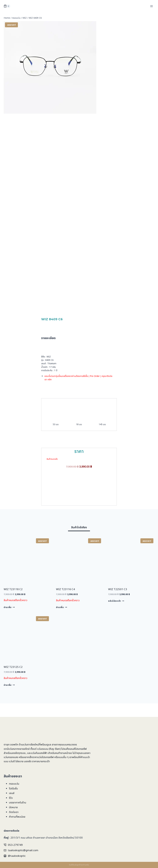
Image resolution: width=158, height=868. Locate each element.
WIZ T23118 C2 (13, 603)
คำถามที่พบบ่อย (17, 817)
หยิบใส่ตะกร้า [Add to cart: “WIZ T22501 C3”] (116, 614)
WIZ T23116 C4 (65, 603)
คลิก (50, 386)
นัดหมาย (13, 807)
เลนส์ (12, 793)
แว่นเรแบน (43, 749)
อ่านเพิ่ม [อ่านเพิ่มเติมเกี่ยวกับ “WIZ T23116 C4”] (61, 621)
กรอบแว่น (14, 784)
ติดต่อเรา (14, 812)
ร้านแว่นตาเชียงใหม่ (29, 744)
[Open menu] (151, 6)
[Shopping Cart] (7, 6)
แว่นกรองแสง (11, 757)
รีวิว (11, 798)
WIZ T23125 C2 (13, 680)
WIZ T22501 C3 (118, 603)
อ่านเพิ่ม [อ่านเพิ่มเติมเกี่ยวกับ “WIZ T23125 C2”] (9, 698)
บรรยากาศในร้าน (18, 802)
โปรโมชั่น (13, 788)
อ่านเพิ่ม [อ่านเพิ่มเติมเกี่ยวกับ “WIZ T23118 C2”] (9, 621)
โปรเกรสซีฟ (81, 749)
